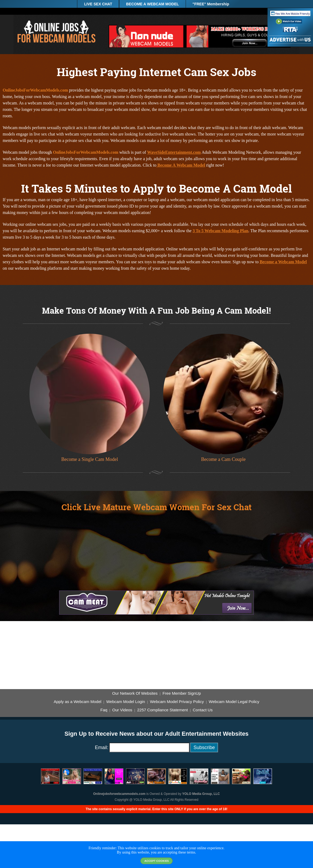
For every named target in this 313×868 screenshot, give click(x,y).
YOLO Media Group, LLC (201, 794)
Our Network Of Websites (135, 693)
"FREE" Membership (211, 4)
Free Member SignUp (182, 693)
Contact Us (203, 710)
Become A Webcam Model (181, 165)
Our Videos (122, 710)
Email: (102, 747)
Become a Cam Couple (223, 459)
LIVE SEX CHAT (98, 4)
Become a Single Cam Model (90, 459)
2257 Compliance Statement (163, 710)
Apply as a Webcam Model (78, 702)
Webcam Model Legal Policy (234, 702)
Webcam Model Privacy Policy (177, 702)
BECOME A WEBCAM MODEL (152, 4)
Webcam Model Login (126, 702)
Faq (104, 710)
